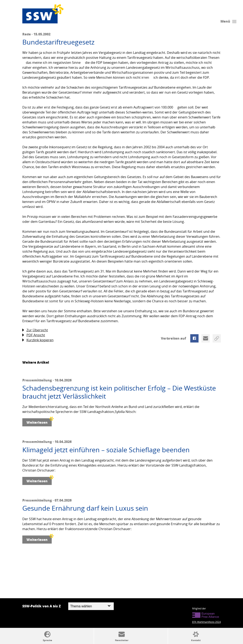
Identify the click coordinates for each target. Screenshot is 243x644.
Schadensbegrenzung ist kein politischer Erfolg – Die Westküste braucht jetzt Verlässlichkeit (119, 392)
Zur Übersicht (35, 330)
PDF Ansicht (34, 335)
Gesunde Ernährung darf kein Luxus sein (85, 508)
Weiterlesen (39, 421)
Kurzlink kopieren (38, 340)
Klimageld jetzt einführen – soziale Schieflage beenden (106, 450)
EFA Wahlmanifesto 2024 (206, 622)
